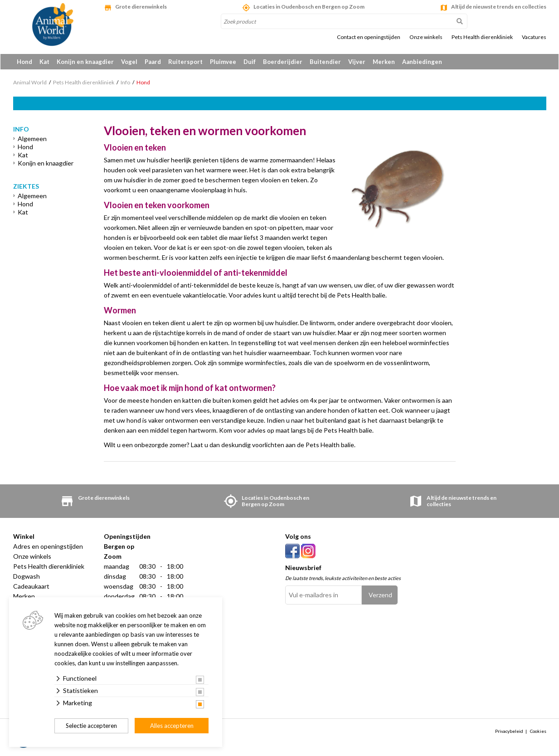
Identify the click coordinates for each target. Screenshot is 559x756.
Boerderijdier (283, 62)
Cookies (538, 732)
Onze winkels (426, 37)
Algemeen (32, 139)
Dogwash (27, 577)
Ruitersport (185, 62)
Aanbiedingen (422, 62)
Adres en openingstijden (48, 547)
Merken (384, 62)
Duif (250, 62)
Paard (153, 62)
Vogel (129, 62)
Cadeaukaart (31, 587)
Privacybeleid (509, 732)
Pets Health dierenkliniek (482, 37)
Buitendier (325, 62)
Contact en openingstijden (369, 37)
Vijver (357, 62)
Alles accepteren (172, 726)
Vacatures (534, 37)
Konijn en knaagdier (85, 62)
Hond (24, 62)
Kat (44, 62)
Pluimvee (223, 62)
